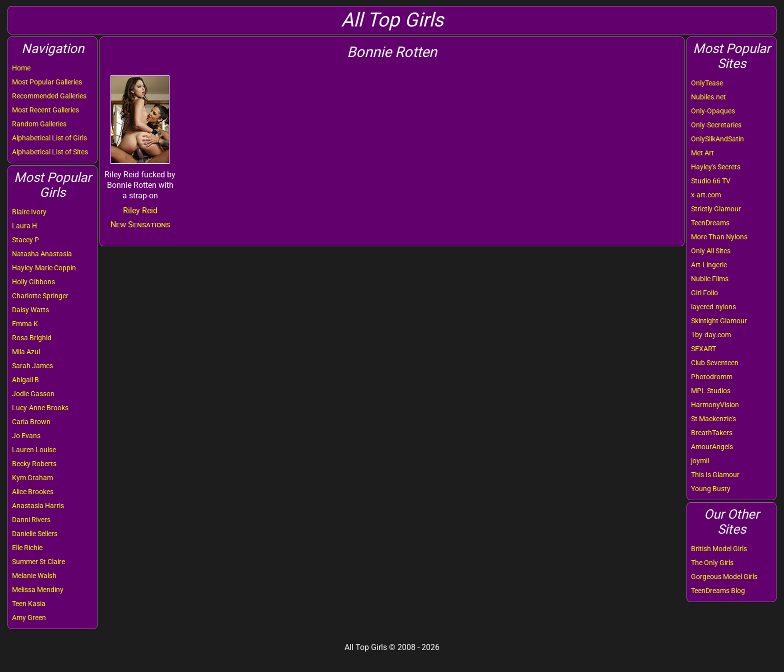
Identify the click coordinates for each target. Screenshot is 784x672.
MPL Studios (711, 391)
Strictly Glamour (716, 209)
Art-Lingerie (709, 265)
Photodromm (712, 377)
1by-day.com (711, 335)
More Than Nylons (719, 237)
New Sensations (140, 225)
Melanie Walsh (34, 576)
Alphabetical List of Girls (49, 138)
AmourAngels (712, 447)
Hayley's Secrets (716, 167)
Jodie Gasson (33, 394)
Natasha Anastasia (42, 254)
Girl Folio (704, 293)
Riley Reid (140, 211)
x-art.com (706, 195)
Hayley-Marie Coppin (44, 268)
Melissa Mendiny (38, 590)
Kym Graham (32, 478)
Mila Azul (26, 352)
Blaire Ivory (29, 212)
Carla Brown (31, 422)
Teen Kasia (29, 604)
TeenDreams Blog (718, 591)
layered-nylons (713, 307)
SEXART (703, 349)
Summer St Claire (38, 562)
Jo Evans (26, 436)
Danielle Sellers (35, 534)
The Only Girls (712, 563)
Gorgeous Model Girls (724, 577)
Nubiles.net (708, 97)
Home (21, 68)
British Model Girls (719, 549)
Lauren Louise (34, 450)
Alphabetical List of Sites (50, 152)
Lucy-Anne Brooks (40, 408)
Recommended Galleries (49, 96)
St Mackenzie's (713, 419)
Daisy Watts (30, 310)
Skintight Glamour (719, 321)
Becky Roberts (34, 464)
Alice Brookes (33, 492)
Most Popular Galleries (47, 82)
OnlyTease (707, 83)
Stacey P (25, 240)
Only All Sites (711, 251)
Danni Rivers (31, 520)
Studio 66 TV (711, 181)
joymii (700, 461)
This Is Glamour (715, 475)
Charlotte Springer (40, 296)
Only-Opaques (713, 111)
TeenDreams (710, 223)
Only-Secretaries (716, 125)
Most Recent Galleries (45, 110)
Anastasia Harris (38, 506)
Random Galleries (39, 124)
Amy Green (29, 618)
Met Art (702, 153)
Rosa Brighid (32, 338)
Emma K (25, 324)
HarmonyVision (715, 405)
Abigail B (25, 380)
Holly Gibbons (33, 282)
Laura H (24, 226)
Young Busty (711, 489)
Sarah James (32, 366)
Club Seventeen (715, 363)
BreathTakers (712, 433)
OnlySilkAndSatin (717, 139)
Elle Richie (27, 548)
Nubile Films (710, 279)
